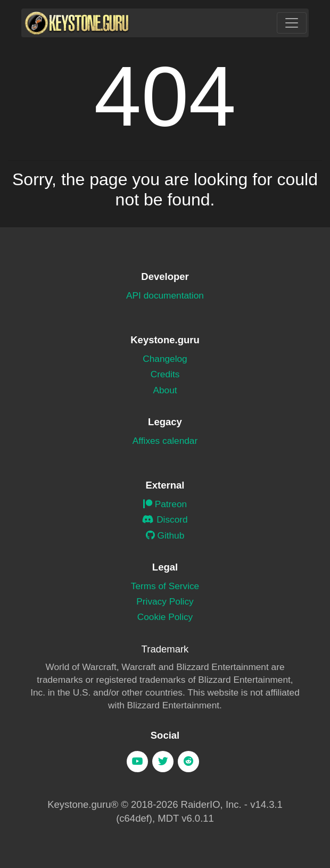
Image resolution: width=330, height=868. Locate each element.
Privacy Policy (165, 601)
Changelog (165, 359)
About (165, 390)
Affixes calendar (165, 441)
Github (165, 535)
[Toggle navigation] (292, 23)
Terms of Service (165, 586)
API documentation (165, 295)
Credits (165, 374)
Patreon (165, 504)
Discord (165, 519)
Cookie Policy (165, 617)
